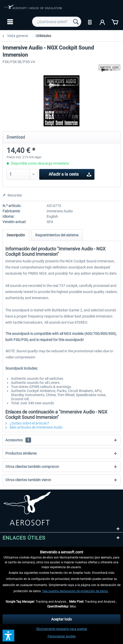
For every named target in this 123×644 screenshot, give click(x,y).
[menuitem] (10, 22)
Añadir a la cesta (70, 173)
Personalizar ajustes (62, 636)
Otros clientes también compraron (32, 467)
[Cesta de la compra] (115, 22)
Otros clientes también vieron (28, 480)
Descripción (16, 235)
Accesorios (18, 440)
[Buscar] (76, 22)
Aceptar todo (61, 619)
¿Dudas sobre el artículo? (27, 423)
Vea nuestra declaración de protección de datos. (75, 591)
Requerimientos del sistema (57, 235)
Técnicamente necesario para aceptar (62, 629)
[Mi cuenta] (103, 22)
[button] (8, 636)
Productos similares (21, 453)
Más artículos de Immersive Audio (34, 427)
